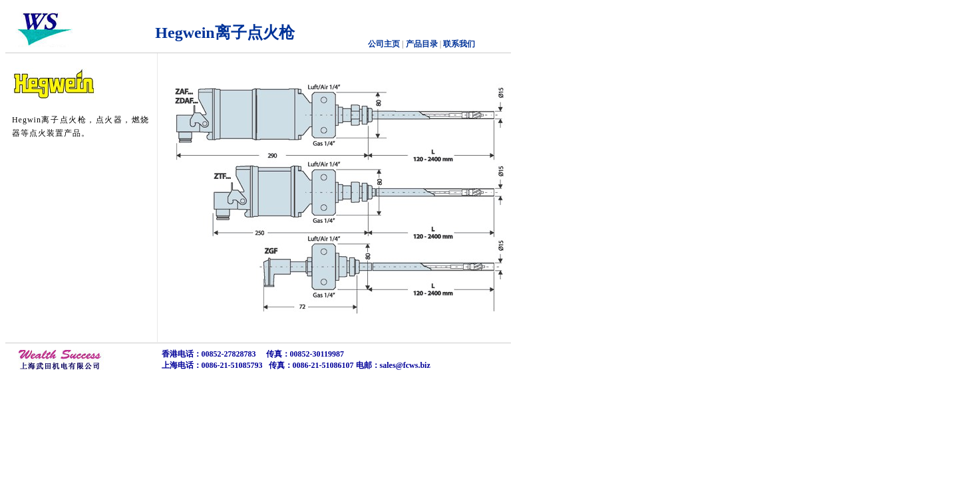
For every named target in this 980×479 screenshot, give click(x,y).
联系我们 (459, 44)
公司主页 (384, 44)
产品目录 (421, 44)
